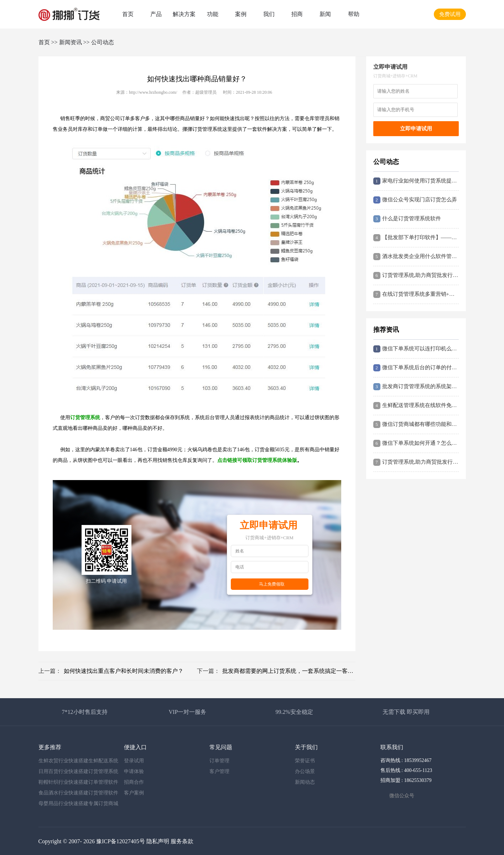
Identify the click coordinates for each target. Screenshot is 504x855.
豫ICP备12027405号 (121, 841)
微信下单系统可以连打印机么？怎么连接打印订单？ (416, 349)
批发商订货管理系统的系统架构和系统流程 (416, 387)
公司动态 (103, 42)
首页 (128, 14)
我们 (269, 14)
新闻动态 (305, 782)
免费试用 (450, 14)
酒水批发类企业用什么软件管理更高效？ (416, 257)
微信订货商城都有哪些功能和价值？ (416, 424)
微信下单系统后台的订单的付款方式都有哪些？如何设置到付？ (416, 368)
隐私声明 (158, 841)
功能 (213, 14)
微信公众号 (402, 796)
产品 (156, 14)
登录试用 (134, 761)
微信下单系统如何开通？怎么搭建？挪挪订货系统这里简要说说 (416, 443)
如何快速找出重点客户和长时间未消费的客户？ (124, 671)
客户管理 (219, 771)
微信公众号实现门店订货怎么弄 (415, 200)
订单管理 (219, 761)
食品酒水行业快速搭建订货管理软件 (78, 793)
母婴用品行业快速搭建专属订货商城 (78, 804)
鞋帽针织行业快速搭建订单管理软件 (78, 782)
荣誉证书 (305, 761)
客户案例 (134, 793)
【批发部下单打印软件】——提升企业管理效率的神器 (416, 238)
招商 (297, 14)
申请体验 (134, 771)
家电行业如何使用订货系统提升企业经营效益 (416, 181)
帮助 (354, 14)
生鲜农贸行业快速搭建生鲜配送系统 (78, 761)
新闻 (325, 14)
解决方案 (184, 14)
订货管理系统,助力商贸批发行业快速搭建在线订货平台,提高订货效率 (416, 275)
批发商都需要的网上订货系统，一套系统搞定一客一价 (289, 671)
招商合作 (134, 782)
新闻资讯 (71, 42)
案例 (241, 14)
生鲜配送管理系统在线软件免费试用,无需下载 (416, 406)
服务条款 (182, 841)
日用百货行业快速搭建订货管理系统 (78, 771)
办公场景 (305, 771)
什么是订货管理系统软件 (407, 219)
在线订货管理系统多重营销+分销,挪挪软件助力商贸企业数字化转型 (416, 294)
